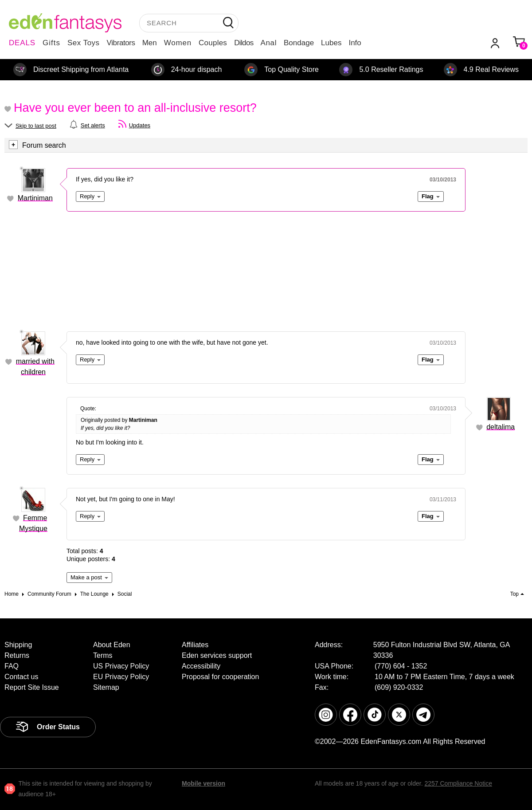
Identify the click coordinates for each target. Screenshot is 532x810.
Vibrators (121, 43)
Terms (103, 655)
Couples (213, 43)
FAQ (12, 666)
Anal (269, 43)
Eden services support (217, 655)
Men (150, 43)
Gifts (51, 43)
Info (355, 43)
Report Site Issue (32, 687)
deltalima (501, 427)
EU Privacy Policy (121, 677)
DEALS (22, 43)
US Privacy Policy (121, 666)
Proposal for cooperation (220, 677)
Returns (17, 655)
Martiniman (35, 198)
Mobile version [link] (203, 783)
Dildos (244, 43)
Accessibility (201, 666)
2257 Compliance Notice (458, 783)
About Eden (112, 645)
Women (178, 43)
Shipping (18, 645)
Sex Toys (84, 43)
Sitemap (106, 687)
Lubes (331, 43)
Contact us (21, 677)
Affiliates (195, 645)
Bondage (299, 43)
